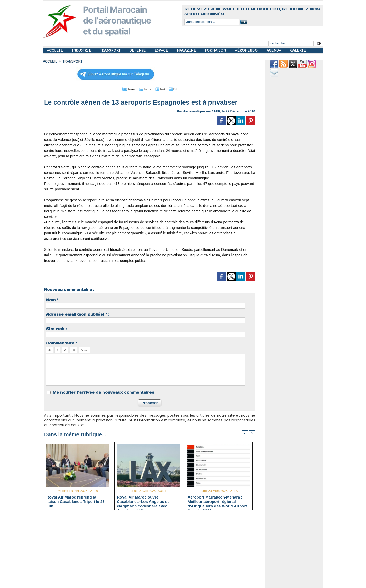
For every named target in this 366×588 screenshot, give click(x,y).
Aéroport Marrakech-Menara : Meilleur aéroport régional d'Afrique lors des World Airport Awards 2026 (217, 501)
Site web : (56, 328)
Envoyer (120, 88)
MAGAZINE (187, 50)
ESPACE (162, 50)
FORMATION (216, 50)
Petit (183, 88)
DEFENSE (138, 50)
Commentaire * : (63, 343)
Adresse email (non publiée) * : (78, 314)
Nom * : (53, 299)
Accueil (50, 61)
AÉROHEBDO (247, 50)
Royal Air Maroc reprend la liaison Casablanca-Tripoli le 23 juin (76, 501)
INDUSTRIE (82, 50)
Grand (165, 88)
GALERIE (298, 50)
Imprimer (144, 88)
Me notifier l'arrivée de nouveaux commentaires (103, 392)
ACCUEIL (55, 50)
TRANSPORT (111, 50)
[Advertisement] (154, 551)
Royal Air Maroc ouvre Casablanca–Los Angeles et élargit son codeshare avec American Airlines (143, 501)
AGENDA (274, 50)
